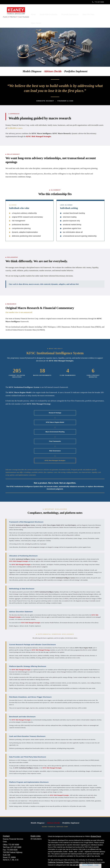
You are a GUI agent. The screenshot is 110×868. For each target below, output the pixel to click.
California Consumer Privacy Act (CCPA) (63, 856)
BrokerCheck (96, 830)
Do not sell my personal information (84, 859)
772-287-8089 (98, 2)
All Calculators (36, 833)
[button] (53, 13)
